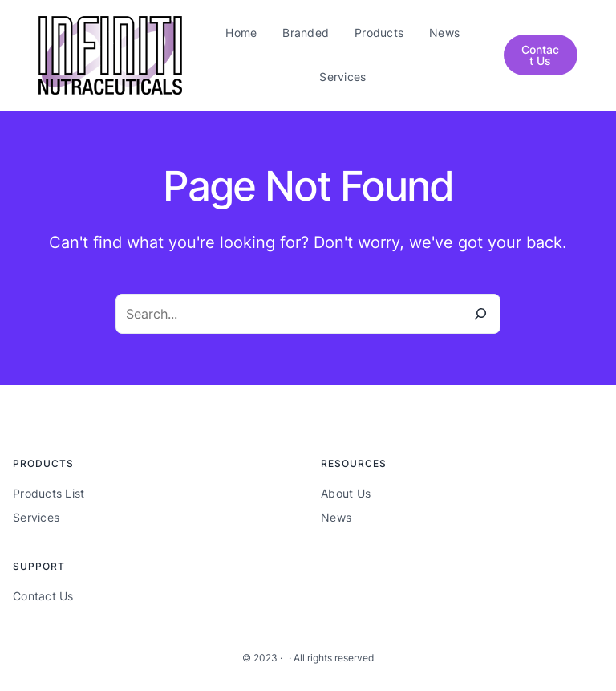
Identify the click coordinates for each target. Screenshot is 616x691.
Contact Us (540, 55)
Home (241, 33)
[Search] (480, 314)
